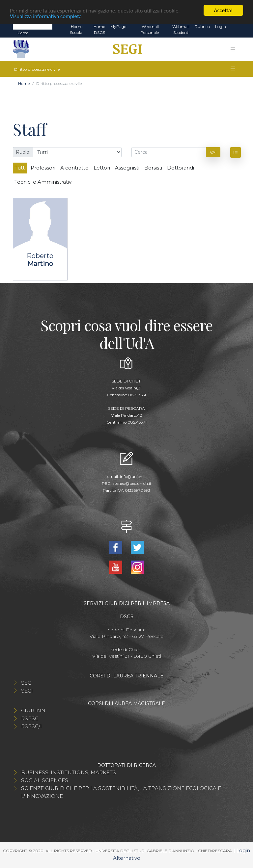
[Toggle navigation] (233, 49)
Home (24, 83)
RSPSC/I (31, 726)
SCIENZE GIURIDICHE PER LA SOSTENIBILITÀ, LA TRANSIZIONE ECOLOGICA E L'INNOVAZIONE (121, 792)
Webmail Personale (150, 29)
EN (234, 27)
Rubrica (202, 26)
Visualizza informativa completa (46, 16)
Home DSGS (99, 29)
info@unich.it (133, 476)
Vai (213, 152)
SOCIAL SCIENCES (45, 780)
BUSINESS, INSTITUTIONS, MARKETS (69, 772)
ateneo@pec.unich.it (132, 483)
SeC (26, 683)
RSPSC (30, 718)
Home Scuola (76, 29)
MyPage (118, 26)
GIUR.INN (33, 710)
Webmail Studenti (181, 29)
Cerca (23, 33)
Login (221, 26)
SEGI (27, 691)
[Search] (33, 26)
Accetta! (224, 10)
